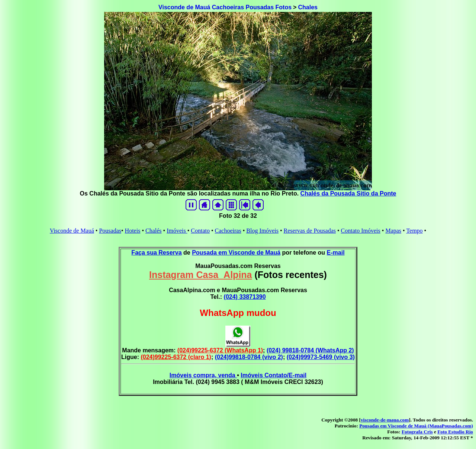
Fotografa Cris (417, 432)
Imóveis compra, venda (203, 375)
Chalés (154, 231)
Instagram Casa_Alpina (201, 275)
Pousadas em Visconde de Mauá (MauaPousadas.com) (416, 426)
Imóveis (177, 231)
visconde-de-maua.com (385, 420)
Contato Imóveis (361, 231)
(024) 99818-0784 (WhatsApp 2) (310, 350)
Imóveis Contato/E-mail (274, 375)
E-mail (336, 253)
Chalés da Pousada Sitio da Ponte (348, 193)
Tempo (414, 231)
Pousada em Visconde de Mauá (236, 253)
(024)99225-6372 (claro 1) (176, 357)
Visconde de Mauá (72, 231)
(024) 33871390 (245, 297)
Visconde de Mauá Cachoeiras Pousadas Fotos (225, 7)
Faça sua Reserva (156, 253)
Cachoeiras (228, 231)
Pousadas (110, 231)
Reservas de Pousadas (310, 231)
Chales (308, 7)
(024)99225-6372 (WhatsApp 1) (220, 350)
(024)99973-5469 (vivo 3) (321, 357)
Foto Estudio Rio (455, 432)
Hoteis (133, 231)
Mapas (393, 231)
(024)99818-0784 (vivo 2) (249, 357)
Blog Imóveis (262, 231)
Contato (200, 231)
